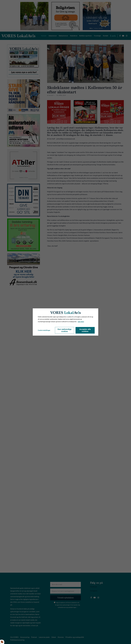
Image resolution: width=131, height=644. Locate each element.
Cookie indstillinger (44, 330)
